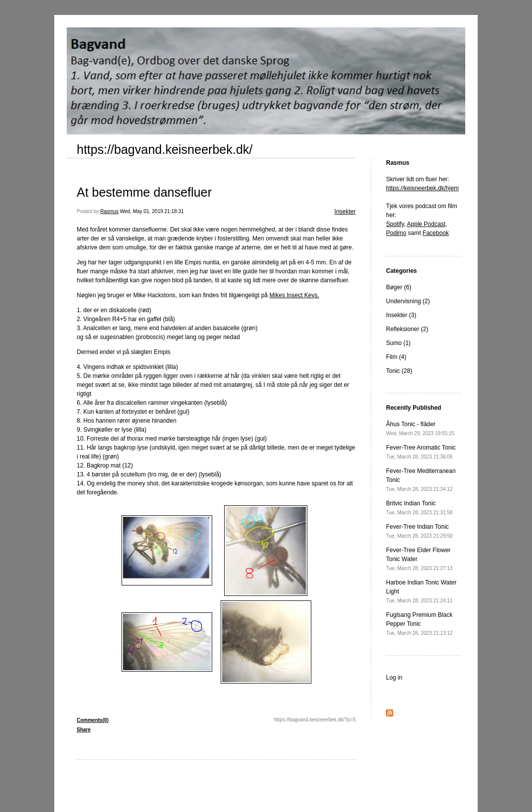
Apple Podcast (426, 224)
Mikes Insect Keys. (294, 295)
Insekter (345, 212)
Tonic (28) (399, 371)
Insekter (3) (401, 315)
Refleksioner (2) (407, 329)
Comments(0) (93, 720)
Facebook (436, 233)
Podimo (396, 233)
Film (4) (396, 357)
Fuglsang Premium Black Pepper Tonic (419, 624)
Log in (394, 678)
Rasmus (109, 211)
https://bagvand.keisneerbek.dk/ (165, 149)
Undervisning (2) (408, 301)
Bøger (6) (399, 287)
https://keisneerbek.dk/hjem (422, 188)
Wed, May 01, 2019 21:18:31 (152, 211)
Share (84, 730)
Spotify (395, 224)
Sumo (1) (398, 343)
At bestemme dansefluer (144, 192)
